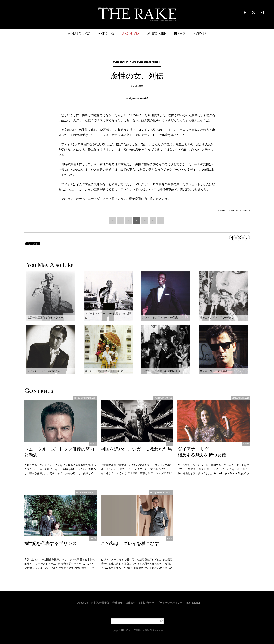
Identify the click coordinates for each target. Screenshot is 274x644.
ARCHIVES (131, 34)
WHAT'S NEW (79, 34)
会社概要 (117, 603)
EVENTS (200, 34)
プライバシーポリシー (170, 603)
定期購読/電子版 (100, 603)
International (193, 603)
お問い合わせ (146, 603)
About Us (82, 603)
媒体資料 (131, 603)
